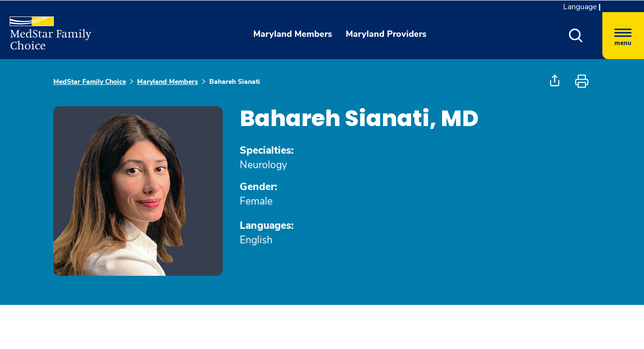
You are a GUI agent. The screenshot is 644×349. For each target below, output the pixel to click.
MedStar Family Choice (90, 82)
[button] (576, 36)
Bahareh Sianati (235, 82)
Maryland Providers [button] (386, 34)
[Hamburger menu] (623, 36)
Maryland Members (168, 82)
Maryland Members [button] (293, 34)
